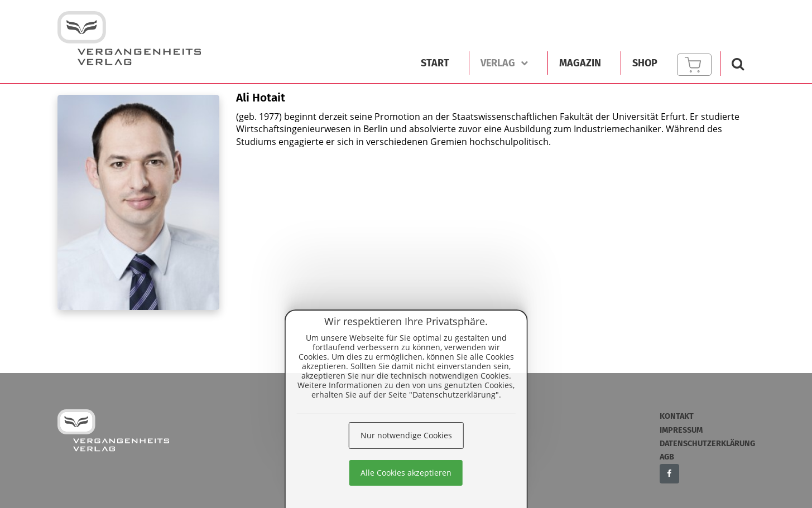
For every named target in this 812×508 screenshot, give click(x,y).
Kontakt (677, 416)
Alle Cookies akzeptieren (406, 473)
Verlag (504, 63)
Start (435, 63)
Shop (645, 63)
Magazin (580, 63)
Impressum (681, 430)
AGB (667, 457)
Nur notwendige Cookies (406, 435)
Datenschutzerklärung (707, 444)
